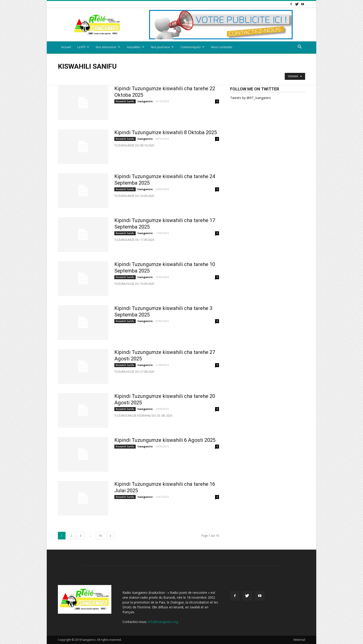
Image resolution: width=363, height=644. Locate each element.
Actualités (136, 47)
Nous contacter (222, 47)
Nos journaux (162, 47)
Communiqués (192, 47)
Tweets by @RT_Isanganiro (250, 98)
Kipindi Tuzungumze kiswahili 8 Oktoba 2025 (166, 132)
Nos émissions (108, 47)
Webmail (299, 640)
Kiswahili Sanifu (125, 101)
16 (100, 536)
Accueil (66, 47)
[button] (300, 47)
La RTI (83, 47)
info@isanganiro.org (163, 622)
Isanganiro (145, 101)
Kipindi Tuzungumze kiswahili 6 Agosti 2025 (165, 440)
